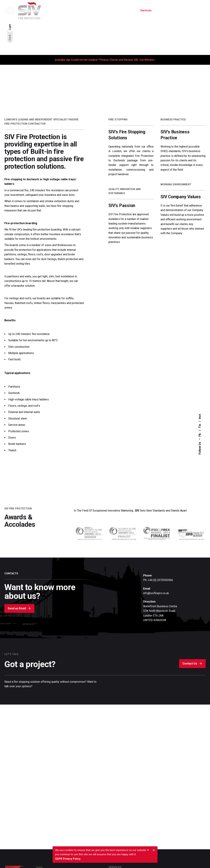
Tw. (200, 426)
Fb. (200, 435)
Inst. (200, 416)
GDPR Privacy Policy (68, 859)
